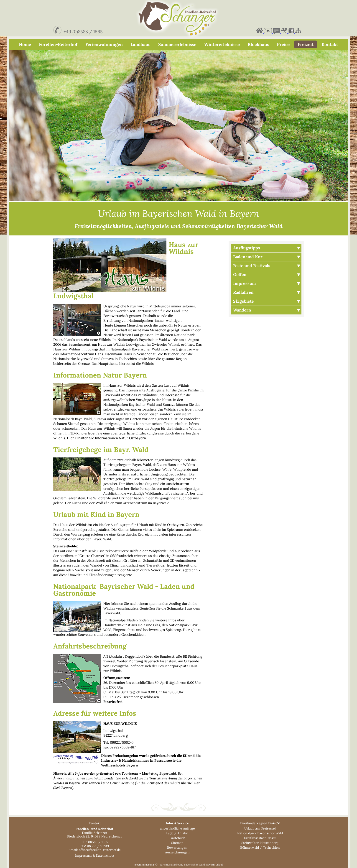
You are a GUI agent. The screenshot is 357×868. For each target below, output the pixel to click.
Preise (283, 44)
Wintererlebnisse (222, 44)
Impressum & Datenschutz (95, 855)
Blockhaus (258, 44)
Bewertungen (177, 848)
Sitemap (177, 843)
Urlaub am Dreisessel (260, 828)
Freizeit (306, 44)
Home (25, 44)
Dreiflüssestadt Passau (260, 838)
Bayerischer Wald (194, 865)
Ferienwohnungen (104, 44)
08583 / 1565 (98, 842)
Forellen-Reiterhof (58, 44)
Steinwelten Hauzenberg (260, 843)
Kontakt (330, 44)
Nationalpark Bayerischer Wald (260, 833)
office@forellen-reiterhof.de (100, 850)
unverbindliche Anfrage (177, 828)
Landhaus (140, 44)
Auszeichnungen (177, 852)
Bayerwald (168, 773)
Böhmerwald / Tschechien (260, 848)
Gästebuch (177, 838)
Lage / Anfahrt (177, 833)
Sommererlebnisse (177, 44)
